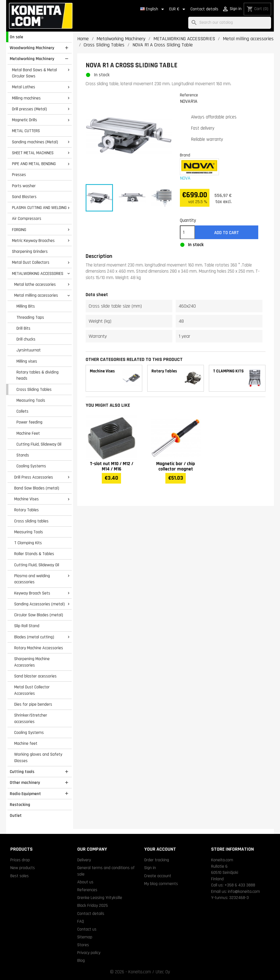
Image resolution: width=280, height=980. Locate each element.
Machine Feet (28, 433)
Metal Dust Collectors (31, 262)
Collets (22, 411)
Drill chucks (26, 339)
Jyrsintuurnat (29, 350)
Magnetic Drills (25, 120)
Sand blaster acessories (35, 676)
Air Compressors (27, 218)
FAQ (81, 921)
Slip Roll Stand (27, 626)
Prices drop (20, 860)
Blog (81, 960)
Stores (83, 945)
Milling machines (26, 98)
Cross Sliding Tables (34, 389)
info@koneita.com (244, 891)
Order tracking (157, 860)
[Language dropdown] (153, 9)
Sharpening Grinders (30, 251)
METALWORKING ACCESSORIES (38, 273)
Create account (158, 876)
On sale (16, 37)
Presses (19, 175)
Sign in (150, 868)
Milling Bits (26, 306)
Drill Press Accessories (34, 477)
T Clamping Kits (28, 543)
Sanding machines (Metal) (35, 142)
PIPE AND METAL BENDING (34, 164)
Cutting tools (22, 772)
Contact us (87, 929)
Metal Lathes (24, 87)
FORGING (19, 230)
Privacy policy (89, 953)
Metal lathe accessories (35, 284)
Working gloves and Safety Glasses (38, 757)
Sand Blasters (24, 197)
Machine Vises (26, 499)
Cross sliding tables (31, 521)
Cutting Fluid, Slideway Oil (39, 444)
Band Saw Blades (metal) (37, 488)
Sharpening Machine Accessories (32, 662)
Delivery (84, 860)
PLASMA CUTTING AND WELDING (39, 208)
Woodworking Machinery (32, 48)
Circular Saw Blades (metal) (39, 615)
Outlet (16, 815)
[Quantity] (187, 232)
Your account (160, 849)
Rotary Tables (26, 510)
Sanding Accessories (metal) (39, 604)
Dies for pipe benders (33, 704)
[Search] (230, 23)
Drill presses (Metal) (29, 109)
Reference (189, 95)
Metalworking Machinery (32, 59)
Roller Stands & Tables (34, 554)
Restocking (20, 805)
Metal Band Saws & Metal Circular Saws (34, 73)
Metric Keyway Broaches (33, 241)
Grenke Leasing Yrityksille (100, 898)
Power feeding (29, 422)
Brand (185, 155)
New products (23, 868)
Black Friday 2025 (93, 905)
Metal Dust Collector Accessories (32, 690)
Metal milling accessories (36, 295)
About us (85, 882)
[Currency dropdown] (178, 9)
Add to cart (227, 233)
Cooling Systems (31, 466)
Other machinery (25, 782)
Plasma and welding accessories (32, 579)
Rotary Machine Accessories (39, 648)
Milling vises (27, 361)
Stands (23, 455)
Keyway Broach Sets (32, 593)
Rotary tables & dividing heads (38, 375)
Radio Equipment (25, 794)
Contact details (204, 9)
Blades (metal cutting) (34, 637)
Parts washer (24, 186)
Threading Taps (30, 317)
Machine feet (26, 743)
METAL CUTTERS (26, 131)
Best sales (20, 876)
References (87, 890)
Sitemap (85, 937)
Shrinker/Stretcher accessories (31, 718)
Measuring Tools (31, 400)
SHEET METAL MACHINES (33, 153)
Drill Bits (23, 328)
